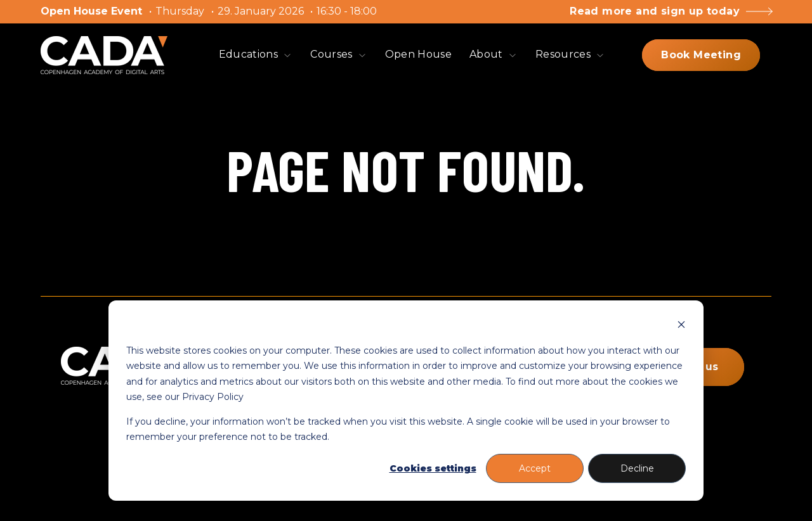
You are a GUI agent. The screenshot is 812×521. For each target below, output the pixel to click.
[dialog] (406, 401)
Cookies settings (433, 468)
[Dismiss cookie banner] (681, 326)
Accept (535, 468)
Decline (637, 468)
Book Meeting (701, 55)
